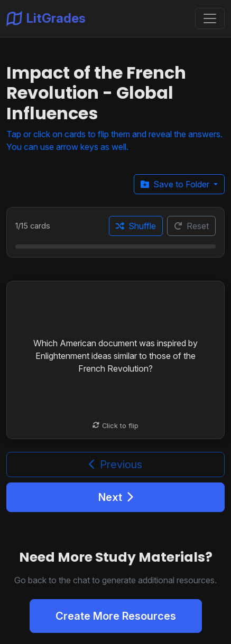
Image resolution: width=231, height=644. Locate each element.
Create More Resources (116, 616)
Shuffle (136, 226)
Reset (191, 226)
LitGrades (46, 18)
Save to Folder (176, 184)
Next (116, 497)
